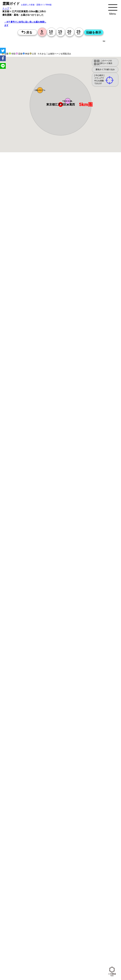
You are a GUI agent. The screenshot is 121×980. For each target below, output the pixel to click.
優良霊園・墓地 (18, 563)
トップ (6, 8)
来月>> (82, 394)
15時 (43, 430)
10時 (43, 421)
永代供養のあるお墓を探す (59, 756)
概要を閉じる (52, 219)
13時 (43, 426)
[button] (68, 101)
